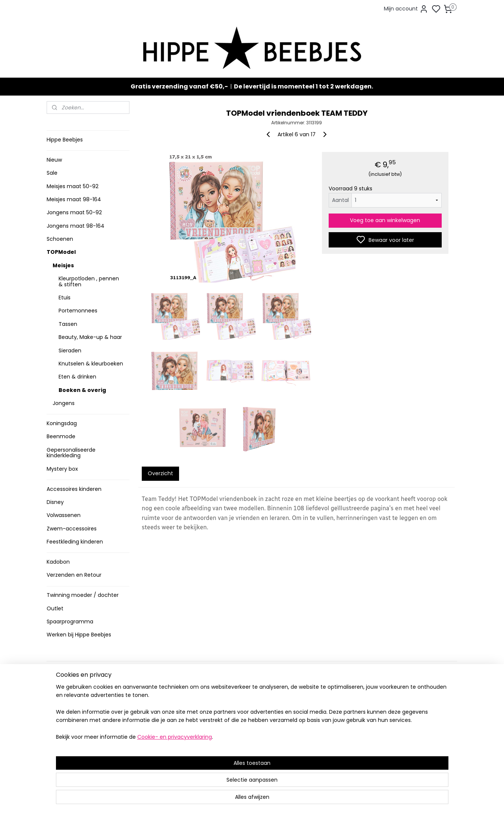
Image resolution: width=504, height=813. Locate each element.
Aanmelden (317, 717)
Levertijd (60, 691)
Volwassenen (64, 515)
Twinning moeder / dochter (83, 595)
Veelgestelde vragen (76, 706)
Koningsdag (62, 423)
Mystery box (62, 469)
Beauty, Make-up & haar (90, 337)
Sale (52, 173)
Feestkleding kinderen (75, 542)
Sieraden (70, 351)
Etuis (65, 298)
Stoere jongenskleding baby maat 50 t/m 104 (249, 710)
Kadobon (58, 562)
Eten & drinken (77, 377)
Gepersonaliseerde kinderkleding (71, 453)
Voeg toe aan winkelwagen (385, 220)
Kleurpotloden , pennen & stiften (89, 281)
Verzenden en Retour (74, 575)
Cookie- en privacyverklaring (166, 800)
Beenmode (61, 436)
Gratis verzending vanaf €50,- (179, 86)
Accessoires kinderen (74, 489)
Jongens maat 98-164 (76, 226)
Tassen (68, 324)
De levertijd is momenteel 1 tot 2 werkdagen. (303, 86)
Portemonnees (78, 311)
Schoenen (60, 239)
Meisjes (63, 265)
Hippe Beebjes (65, 140)
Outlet (55, 608)
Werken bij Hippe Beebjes (79, 635)
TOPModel (61, 252)
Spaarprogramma (70, 622)
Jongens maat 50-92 (74, 212)
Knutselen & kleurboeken (91, 364)
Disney (55, 502)
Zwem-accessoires (72, 529)
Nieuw (54, 160)
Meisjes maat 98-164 (74, 199)
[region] (203, 775)
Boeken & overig (82, 390)
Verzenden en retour (75, 699)
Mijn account (406, 9)
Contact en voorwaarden (81, 714)
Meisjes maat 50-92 (73, 186)
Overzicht (160, 473)
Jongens (64, 403)
